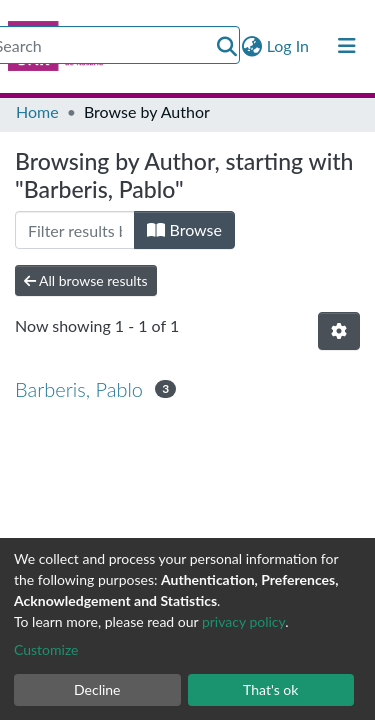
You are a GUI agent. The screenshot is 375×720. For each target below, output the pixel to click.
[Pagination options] (339, 331)
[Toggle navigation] (347, 46)
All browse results (86, 280)
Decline (97, 689)
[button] (252, 46)
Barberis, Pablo (79, 389)
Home (37, 111)
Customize (46, 649)
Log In (289, 45)
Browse (184, 229)
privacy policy (243, 621)
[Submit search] (227, 46)
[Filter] (75, 230)
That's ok (270, 689)
